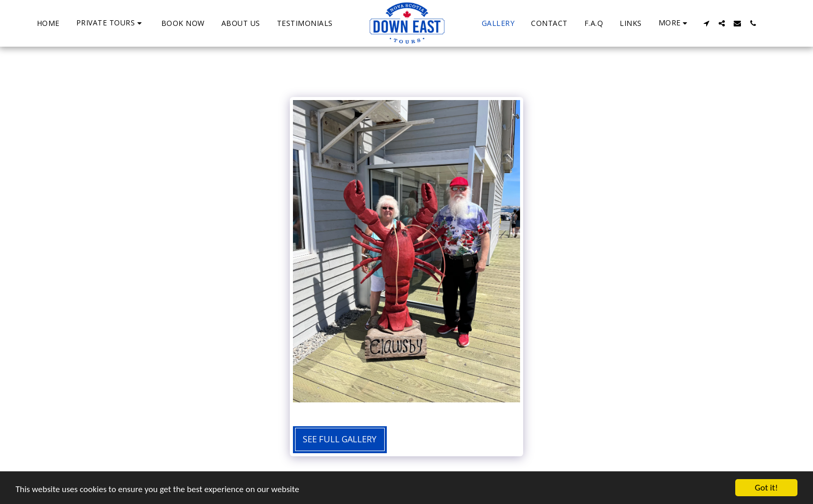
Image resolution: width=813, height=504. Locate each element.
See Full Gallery (340, 439)
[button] (110, 23)
